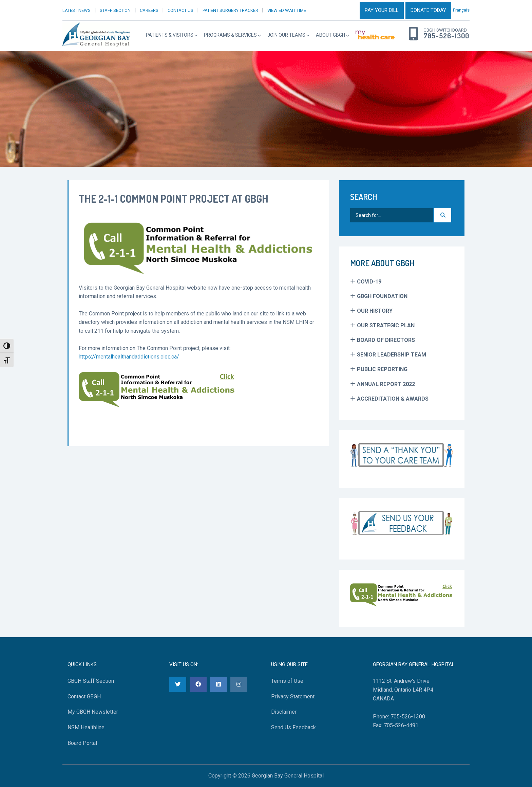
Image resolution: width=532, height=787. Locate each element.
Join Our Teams (286, 35)
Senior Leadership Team (392, 355)
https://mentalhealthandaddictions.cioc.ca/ (129, 357)
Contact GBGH (84, 697)
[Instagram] (239, 684)
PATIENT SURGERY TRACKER (230, 10)
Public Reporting (382, 369)
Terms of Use (287, 681)
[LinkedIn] (218, 684)
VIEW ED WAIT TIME (287, 10)
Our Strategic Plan (386, 325)
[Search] (443, 215)
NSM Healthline (86, 727)
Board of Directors (386, 340)
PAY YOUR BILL (382, 10)
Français (461, 10)
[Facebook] (198, 684)
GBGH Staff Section (91, 681)
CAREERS (149, 10)
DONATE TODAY (428, 10)
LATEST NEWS (77, 10)
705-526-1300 (446, 36)
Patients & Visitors (170, 35)
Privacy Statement (293, 697)
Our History (375, 311)
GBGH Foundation (382, 296)
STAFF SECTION (115, 10)
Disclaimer (284, 712)
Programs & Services (230, 35)
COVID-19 (369, 282)
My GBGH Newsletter (93, 712)
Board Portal (82, 743)
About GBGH (330, 35)
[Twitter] (178, 684)
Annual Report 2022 (386, 384)
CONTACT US (180, 10)
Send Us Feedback (293, 727)
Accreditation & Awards (393, 399)
